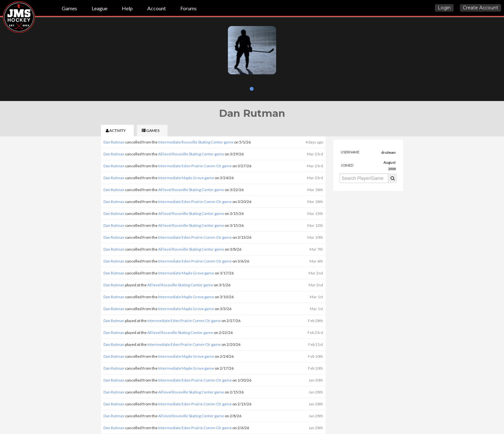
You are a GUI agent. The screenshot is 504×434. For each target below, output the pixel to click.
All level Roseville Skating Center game (191, 154)
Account (157, 8)
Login (444, 8)
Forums (189, 8)
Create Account (481, 8)
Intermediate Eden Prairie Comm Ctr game (195, 166)
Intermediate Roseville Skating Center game (196, 142)
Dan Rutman (114, 142)
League (99, 8)
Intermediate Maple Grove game (186, 178)
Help (127, 8)
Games (69, 8)
